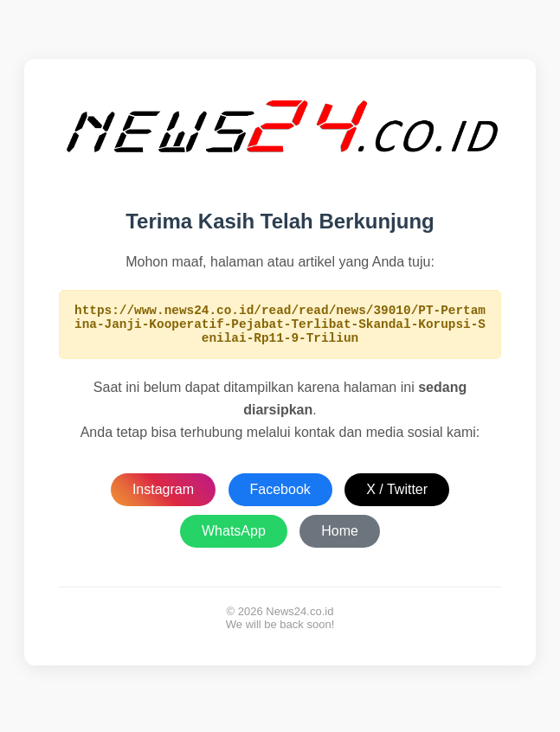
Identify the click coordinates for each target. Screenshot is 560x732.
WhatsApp (234, 539)
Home (340, 539)
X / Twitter (397, 497)
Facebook (280, 497)
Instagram (163, 497)
